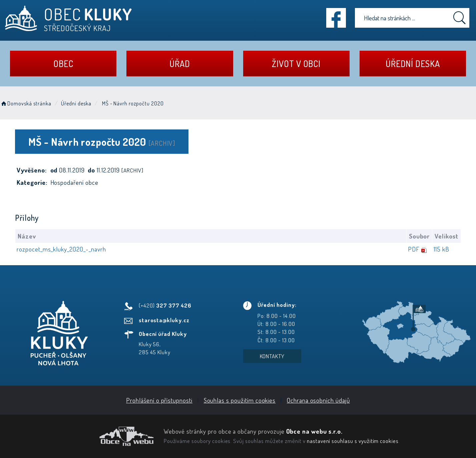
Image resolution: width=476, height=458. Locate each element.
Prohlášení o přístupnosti (159, 400)
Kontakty (272, 356)
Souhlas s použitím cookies (240, 400)
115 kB (441, 249)
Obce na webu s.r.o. (314, 431)
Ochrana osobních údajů (318, 400)
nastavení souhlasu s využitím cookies (353, 441)
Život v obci (296, 64)
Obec (63, 64)
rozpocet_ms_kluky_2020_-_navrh (61, 249)
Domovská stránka (26, 103)
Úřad (180, 64)
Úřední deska (413, 64)
